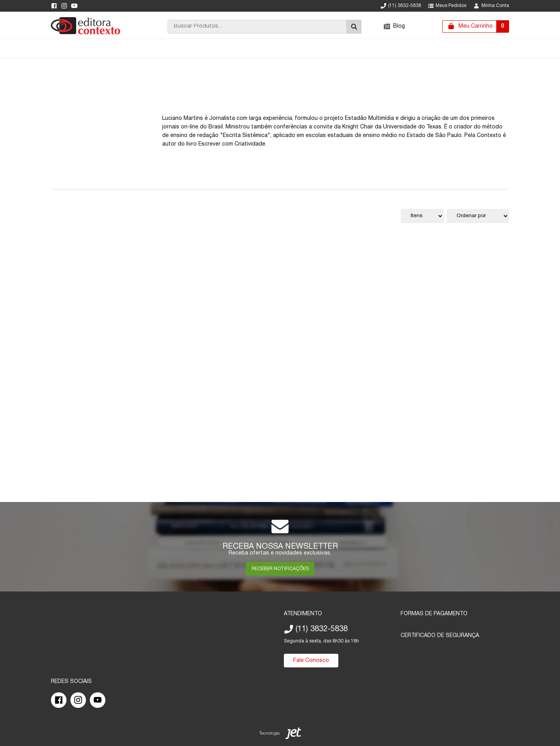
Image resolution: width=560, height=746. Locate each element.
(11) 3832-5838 (401, 6)
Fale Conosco (311, 661)
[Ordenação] (478, 216)
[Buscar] (354, 27)
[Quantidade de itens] (422, 216)
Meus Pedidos (447, 6)
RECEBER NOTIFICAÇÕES (280, 569)
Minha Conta (491, 6)
